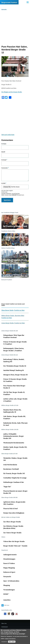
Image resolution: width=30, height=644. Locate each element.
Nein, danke (12, 642)
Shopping (7, 585)
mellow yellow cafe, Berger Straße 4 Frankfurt (15, 400)
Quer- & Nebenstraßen (11, 581)
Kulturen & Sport (9, 572)
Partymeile (7, 577)
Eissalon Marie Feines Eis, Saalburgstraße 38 (12, 411)
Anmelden (7, 600)
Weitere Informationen (10, 639)
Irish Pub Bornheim (10, 465)
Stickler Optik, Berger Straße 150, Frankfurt (15, 448)
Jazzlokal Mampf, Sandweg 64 (14, 370)
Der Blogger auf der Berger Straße (12, 92)
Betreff (3, 152)
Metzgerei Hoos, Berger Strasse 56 (15, 375)
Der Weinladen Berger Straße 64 (15, 366)
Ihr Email (4, 160)
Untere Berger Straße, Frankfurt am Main (13, 323)
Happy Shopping (9, 568)
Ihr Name (4, 144)
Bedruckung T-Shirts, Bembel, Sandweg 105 (14, 360)
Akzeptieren (4, 642)
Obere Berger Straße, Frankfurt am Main (13, 310)
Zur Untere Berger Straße (12, 533)
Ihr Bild (3, 183)
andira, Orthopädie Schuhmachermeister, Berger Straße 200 (14, 436)
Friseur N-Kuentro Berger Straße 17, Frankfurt (15, 343)
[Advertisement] (15, 29)
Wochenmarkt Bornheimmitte (14, 443)
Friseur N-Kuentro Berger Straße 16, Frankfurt (15, 380)
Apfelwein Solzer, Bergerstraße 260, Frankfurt (14, 503)
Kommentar (5, 168)
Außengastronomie (10, 555)
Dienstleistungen (9, 559)
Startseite (4, 10)
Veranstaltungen (9, 590)
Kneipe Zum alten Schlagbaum (14, 513)
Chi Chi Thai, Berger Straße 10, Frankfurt (14, 393)
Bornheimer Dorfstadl (11, 469)
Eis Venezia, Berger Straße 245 (14, 473)
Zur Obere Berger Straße (12, 522)
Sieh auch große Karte (8, 135)
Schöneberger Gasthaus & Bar (14, 482)
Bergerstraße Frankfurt (9, 3)
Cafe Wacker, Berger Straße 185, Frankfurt (15, 417)
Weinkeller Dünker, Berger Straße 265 (15, 459)
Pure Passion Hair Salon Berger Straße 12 (14, 387)
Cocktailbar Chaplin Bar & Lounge (15, 478)
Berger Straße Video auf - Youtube (15, 546)
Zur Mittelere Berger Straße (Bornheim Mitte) (13, 527)
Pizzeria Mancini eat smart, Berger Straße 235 (15, 492)
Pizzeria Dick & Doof (10, 509)
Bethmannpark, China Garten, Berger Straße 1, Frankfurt (14, 349)
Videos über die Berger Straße (14, 541)
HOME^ (6, 594)
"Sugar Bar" (7, 487)
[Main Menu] (28, 2)
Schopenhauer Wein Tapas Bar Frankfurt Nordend (14, 336)
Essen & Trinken (9, 563)
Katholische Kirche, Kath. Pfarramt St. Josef (15, 424)
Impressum (5, 627)
